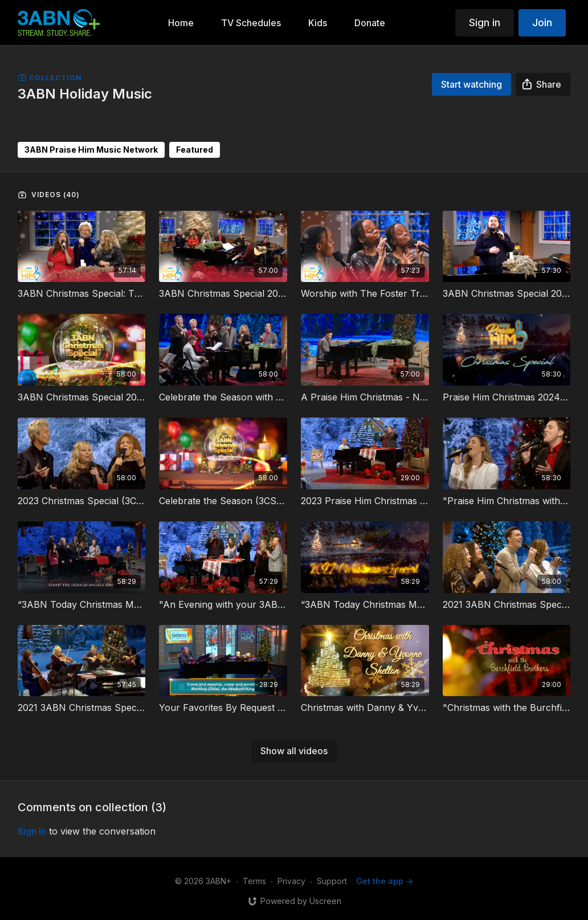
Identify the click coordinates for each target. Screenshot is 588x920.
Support (332, 881)
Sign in (485, 23)
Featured (195, 150)
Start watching (471, 84)
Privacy (291, 881)
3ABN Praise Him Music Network (91, 150)
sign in (32, 831)
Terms (254, 881)
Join (542, 23)
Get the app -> (385, 881)
